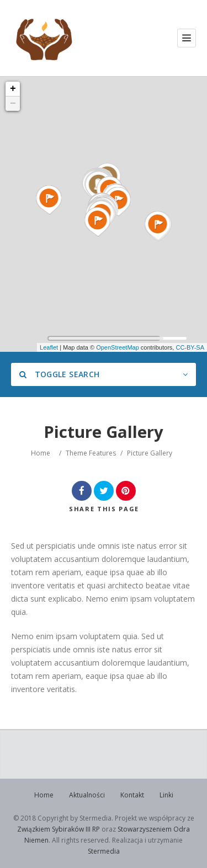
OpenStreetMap (118, 347)
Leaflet (49, 347)
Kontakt (132, 795)
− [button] (13, 104)
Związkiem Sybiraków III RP (59, 829)
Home (41, 453)
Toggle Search (59, 374)
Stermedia (104, 851)
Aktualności (87, 795)
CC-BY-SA (190, 347)
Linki (166, 795)
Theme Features (91, 453)
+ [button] (13, 89)
